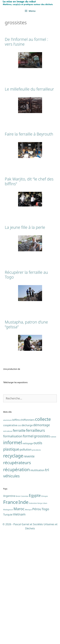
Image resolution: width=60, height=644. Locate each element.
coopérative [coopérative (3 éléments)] (10, 538)
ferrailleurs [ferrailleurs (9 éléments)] (36, 544)
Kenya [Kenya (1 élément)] (40, 616)
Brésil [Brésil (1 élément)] (18, 609)
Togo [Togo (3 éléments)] (45, 622)
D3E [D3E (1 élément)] (19, 539)
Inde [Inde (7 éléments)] (23, 615)
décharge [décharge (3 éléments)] (27, 538)
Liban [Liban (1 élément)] (45, 616)
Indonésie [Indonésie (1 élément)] (33, 616)
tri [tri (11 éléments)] (47, 583)
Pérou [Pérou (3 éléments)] (37, 622)
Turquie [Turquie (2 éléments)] (8, 628)
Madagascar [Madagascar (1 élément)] (8, 623)
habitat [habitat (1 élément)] (53, 550)
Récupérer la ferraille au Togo (26, 275)
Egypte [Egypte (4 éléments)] (35, 609)
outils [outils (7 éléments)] (38, 556)
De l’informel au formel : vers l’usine (26, 42)
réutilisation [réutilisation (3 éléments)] (37, 583)
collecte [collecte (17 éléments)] (43, 532)
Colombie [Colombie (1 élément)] (24, 609)
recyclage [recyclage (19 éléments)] (13, 569)
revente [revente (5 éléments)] (29, 569)
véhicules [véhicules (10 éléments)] (11, 589)
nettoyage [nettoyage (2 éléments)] (28, 557)
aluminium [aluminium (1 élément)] (8, 533)
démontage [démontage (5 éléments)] (42, 538)
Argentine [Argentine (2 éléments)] (9, 609)
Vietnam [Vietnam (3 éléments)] (19, 627)
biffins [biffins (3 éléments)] (16, 533)
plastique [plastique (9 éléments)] (11, 562)
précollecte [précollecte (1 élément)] (36, 563)
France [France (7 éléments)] (11, 615)
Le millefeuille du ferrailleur (29, 89)
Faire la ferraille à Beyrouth (29, 134)
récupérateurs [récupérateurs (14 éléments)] (17, 576)
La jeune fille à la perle (25, 227)
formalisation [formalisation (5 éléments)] (13, 549)
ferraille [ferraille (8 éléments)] (19, 544)
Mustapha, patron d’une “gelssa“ (26, 324)
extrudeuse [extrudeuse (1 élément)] (8, 544)
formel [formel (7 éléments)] (28, 549)
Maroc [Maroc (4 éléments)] (19, 622)
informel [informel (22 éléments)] (13, 556)
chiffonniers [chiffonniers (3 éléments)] (27, 533)
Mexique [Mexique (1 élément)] (28, 623)
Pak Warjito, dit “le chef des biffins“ (29, 181)
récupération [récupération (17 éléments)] (16, 583)
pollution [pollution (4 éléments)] (26, 563)
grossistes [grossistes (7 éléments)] (42, 549)
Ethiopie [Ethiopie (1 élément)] (45, 609)
